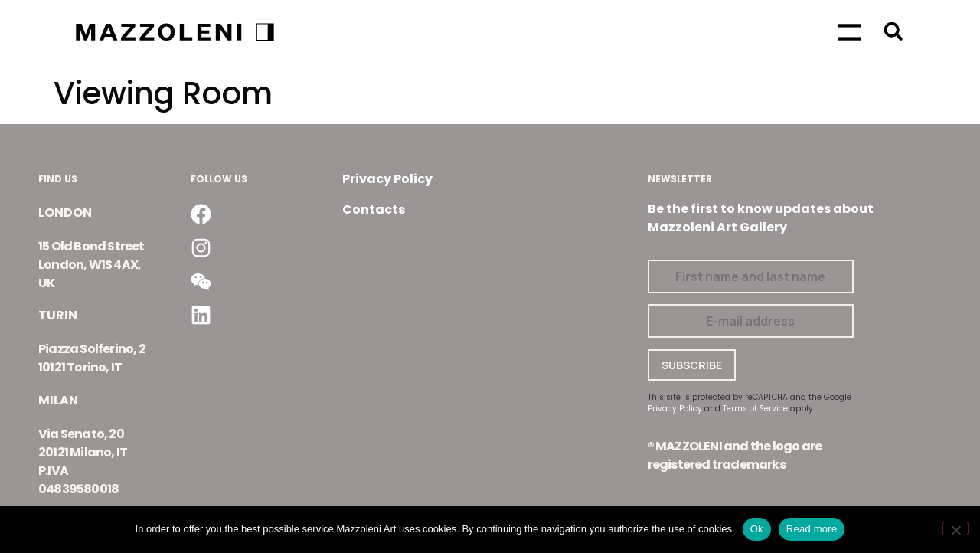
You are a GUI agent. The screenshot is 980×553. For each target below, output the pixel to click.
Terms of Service (755, 409)
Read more (812, 529)
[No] (955, 528)
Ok (757, 529)
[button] (893, 31)
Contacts (374, 209)
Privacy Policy (387, 179)
